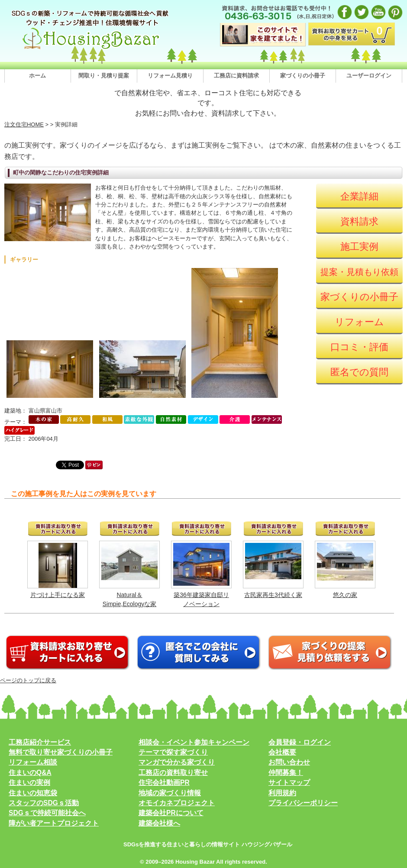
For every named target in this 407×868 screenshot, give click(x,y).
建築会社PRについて (171, 813)
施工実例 (359, 247)
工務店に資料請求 (236, 76)
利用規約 (282, 793)
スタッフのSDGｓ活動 (44, 803)
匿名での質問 (359, 372)
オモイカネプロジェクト (177, 803)
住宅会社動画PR (164, 782)
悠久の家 (345, 595)
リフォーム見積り (170, 76)
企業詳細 (359, 196)
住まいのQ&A (30, 773)
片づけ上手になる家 (58, 595)
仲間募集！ (286, 773)
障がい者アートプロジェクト (54, 823)
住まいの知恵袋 (33, 793)
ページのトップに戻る (28, 680)
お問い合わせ (289, 762)
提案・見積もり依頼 (359, 272)
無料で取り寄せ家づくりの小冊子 (61, 752)
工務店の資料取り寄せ (173, 773)
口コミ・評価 (359, 347)
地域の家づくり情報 (170, 793)
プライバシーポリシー (303, 803)
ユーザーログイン (369, 76)
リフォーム (359, 322)
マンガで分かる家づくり (177, 762)
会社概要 (282, 752)
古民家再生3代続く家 (273, 595)
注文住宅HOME (24, 124)
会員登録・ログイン (300, 742)
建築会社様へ (159, 823)
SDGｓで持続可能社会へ (47, 813)
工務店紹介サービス (40, 742)
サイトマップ (289, 782)
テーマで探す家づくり (173, 752)
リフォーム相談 (33, 762)
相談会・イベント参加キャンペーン (194, 742)
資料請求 (359, 221)
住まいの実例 (29, 782)
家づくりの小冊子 (303, 76)
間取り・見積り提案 (104, 76)
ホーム (37, 76)
